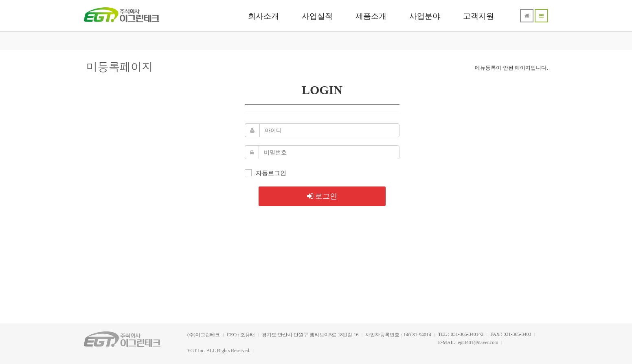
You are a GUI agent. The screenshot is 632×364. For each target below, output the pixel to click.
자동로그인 (266, 173)
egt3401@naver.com (478, 342)
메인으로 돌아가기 (316, 242)
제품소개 (371, 16)
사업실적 (317, 16)
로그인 (322, 196)
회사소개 (263, 16)
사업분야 (425, 16)
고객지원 (478, 16)
